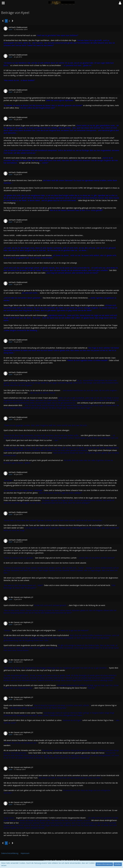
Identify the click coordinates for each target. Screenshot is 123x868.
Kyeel (10, 29)
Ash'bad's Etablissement (18, 27)
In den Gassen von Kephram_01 (21, 597)
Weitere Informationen (104, 864)
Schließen (118, 864)
